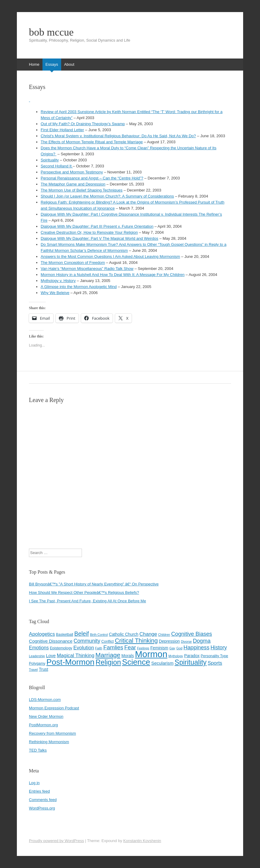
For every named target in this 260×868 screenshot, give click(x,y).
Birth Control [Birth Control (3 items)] (99, 635)
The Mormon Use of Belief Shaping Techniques (81, 190)
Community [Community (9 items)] (87, 641)
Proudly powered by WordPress (56, 841)
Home (34, 64)
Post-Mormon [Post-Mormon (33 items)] (70, 662)
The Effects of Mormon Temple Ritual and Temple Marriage (92, 142)
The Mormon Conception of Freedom (73, 263)
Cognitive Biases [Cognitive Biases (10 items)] (191, 634)
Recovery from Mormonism (52, 733)
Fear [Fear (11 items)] (130, 647)
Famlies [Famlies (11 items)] (113, 647)
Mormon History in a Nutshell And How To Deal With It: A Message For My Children (113, 275)
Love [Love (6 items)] (51, 656)
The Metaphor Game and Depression (73, 184)
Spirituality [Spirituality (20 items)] (191, 662)
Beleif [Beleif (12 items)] (82, 634)
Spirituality (50, 160)
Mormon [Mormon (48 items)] (151, 654)
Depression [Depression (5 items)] (169, 641)
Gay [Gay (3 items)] (172, 648)
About (69, 64)
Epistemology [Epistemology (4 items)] (61, 648)
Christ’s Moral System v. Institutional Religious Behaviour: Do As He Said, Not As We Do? (118, 136)
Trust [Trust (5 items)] (44, 669)
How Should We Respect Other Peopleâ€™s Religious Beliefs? (84, 592)
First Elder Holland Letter (62, 130)
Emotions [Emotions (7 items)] (39, 648)
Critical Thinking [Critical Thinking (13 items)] (136, 641)
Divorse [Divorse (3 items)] (186, 641)
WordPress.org (42, 808)
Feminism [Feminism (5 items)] (159, 648)
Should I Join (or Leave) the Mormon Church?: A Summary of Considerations (107, 196)
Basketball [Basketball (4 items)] (65, 635)
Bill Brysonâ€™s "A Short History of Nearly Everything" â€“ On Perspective (94, 584)
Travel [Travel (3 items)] (33, 670)
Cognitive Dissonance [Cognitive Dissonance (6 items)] (51, 641)
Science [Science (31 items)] (136, 662)
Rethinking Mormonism (49, 742)
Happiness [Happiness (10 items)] (196, 648)
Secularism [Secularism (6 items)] (162, 663)
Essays (52, 64)
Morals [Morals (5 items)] (128, 656)
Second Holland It (57, 166)
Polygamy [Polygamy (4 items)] (37, 664)
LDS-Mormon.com (45, 700)
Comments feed (43, 800)
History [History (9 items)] (219, 648)
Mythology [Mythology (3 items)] (176, 656)
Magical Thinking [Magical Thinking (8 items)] (75, 656)
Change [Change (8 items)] (148, 634)
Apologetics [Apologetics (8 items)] (42, 634)
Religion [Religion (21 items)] (108, 662)
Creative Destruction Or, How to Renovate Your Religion (89, 232)
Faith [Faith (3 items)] (99, 648)
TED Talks (38, 750)
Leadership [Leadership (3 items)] (37, 656)
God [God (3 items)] (179, 648)
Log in (34, 783)
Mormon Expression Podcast (54, 708)
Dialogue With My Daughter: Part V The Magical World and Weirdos (99, 238)
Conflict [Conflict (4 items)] (107, 641)
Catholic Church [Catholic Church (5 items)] (124, 634)
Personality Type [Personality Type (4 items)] (214, 656)
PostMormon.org (43, 725)
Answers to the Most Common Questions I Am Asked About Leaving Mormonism (110, 257)
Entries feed (39, 791)
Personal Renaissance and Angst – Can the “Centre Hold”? (92, 178)
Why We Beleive (55, 293)
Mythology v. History (58, 281)
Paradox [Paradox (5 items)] (192, 656)
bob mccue (51, 32)
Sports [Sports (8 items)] (215, 663)
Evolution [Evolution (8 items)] (84, 648)
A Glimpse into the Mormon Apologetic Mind (79, 287)
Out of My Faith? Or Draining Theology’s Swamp (83, 124)
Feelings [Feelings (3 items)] (143, 648)
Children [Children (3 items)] (164, 635)
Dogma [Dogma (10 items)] (202, 641)
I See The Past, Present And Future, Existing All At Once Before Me (88, 601)
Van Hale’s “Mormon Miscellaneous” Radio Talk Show (87, 269)
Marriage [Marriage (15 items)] (108, 655)
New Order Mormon (46, 716)
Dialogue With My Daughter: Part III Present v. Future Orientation (97, 226)
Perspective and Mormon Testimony (72, 172)
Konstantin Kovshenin (142, 841)
